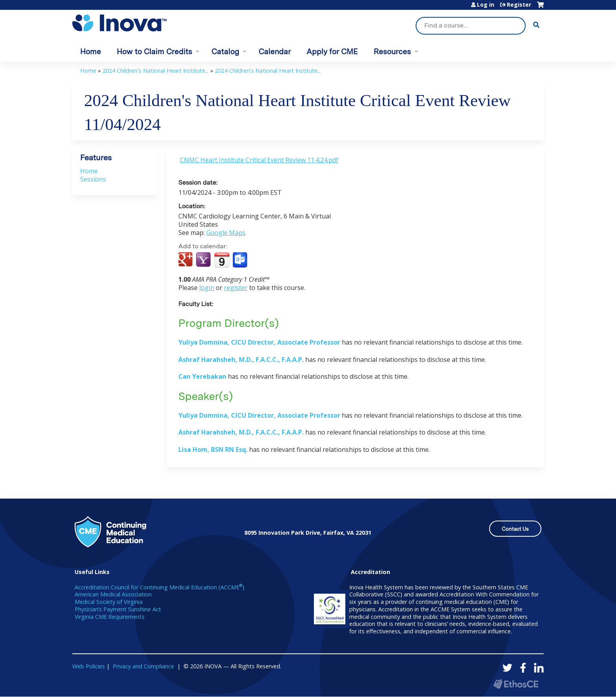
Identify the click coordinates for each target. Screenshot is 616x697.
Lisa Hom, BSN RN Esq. (213, 449)
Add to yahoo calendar (204, 260)
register (236, 288)
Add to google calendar (186, 260)
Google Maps (226, 233)
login (207, 288)
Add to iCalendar (222, 260)
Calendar (275, 52)
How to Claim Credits (154, 52)
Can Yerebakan (203, 376)
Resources (392, 52)
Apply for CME (332, 52)
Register (519, 5)
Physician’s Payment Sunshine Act (118, 609)
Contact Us (515, 529)
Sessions (93, 179)
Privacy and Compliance (143, 666)
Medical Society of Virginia (109, 602)
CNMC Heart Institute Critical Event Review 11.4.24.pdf (259, 160)
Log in (486, 5)
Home (91, 52)
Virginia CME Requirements (110, 617)
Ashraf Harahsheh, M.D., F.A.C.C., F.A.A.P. (241, 360)
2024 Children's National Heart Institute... (156, 71)
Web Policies (89, 666)
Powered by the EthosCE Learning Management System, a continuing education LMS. (516, 684)
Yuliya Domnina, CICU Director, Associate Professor (259, 342)
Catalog (225, 52)
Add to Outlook (241, 260)
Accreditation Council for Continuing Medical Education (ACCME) (159, 587)
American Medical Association (113, 594)
